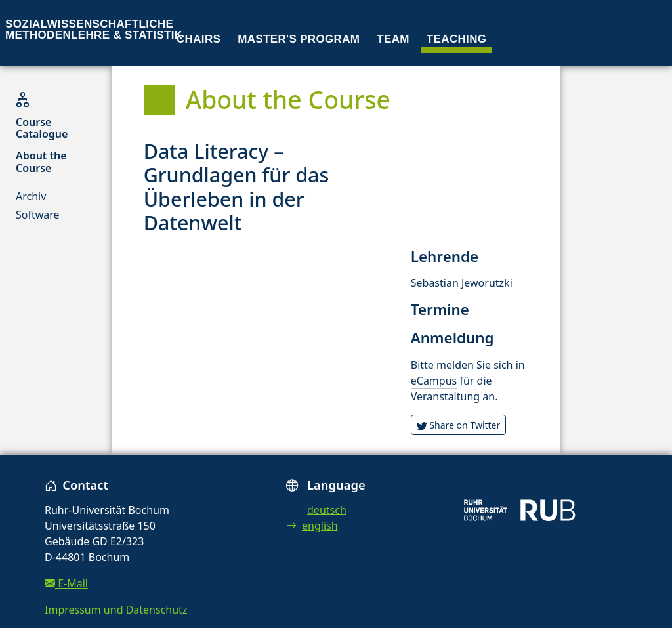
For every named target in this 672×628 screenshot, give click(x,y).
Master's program (299, 39)
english (312, 526)
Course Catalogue (42, 128)
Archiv (31, 196)
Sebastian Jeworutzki (462, 283)
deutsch (327, 510)
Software (38, 215)
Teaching (457, 39)
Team (393, 39)
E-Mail (66, 583)
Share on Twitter (459, 425)
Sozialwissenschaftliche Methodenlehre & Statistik (94, 30)
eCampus (434, 381)
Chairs (199, 39)
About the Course (41, 161)
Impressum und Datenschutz (116, 610)
